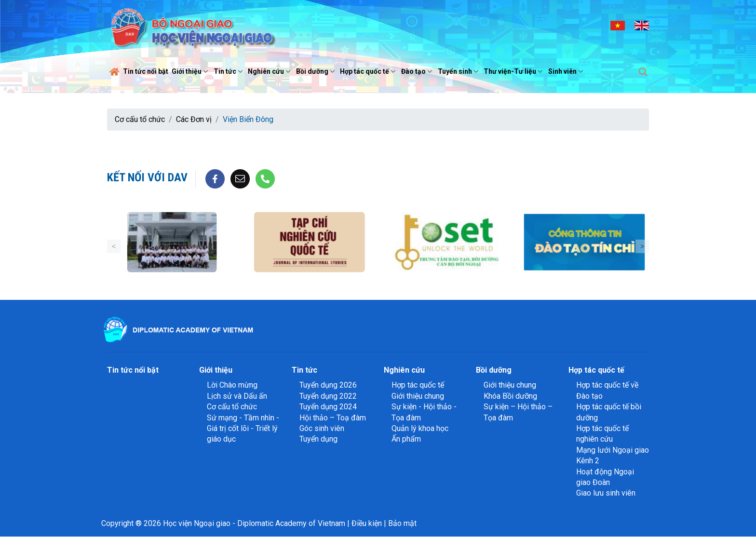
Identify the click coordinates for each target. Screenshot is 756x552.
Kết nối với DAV (147, 177)
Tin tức (229, 71)
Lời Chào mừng (232, 385)
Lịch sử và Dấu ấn (237, 396)
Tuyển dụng (318, 439)
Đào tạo (418, 71)
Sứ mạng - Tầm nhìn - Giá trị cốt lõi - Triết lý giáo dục (243, 429)
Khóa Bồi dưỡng (510, 396)
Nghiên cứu (270, 71)
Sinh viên (567, 71)
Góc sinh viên (322, 428)
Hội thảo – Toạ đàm (333, 418)
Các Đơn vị (194, 119)
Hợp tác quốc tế (369, 71)
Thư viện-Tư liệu (514, 71)
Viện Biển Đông (248, 119)
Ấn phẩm (406, 439)
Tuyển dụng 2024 (328, 407)
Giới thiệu (191, 71)
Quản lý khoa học (420, 428)
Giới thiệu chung (418, 396)
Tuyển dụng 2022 (328, 396)
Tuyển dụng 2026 (328, 385)
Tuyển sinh (459, 71)
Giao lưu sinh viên (606, 493)
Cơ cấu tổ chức (140, 119)
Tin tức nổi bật (146, 71)
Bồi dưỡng (317, 71)
